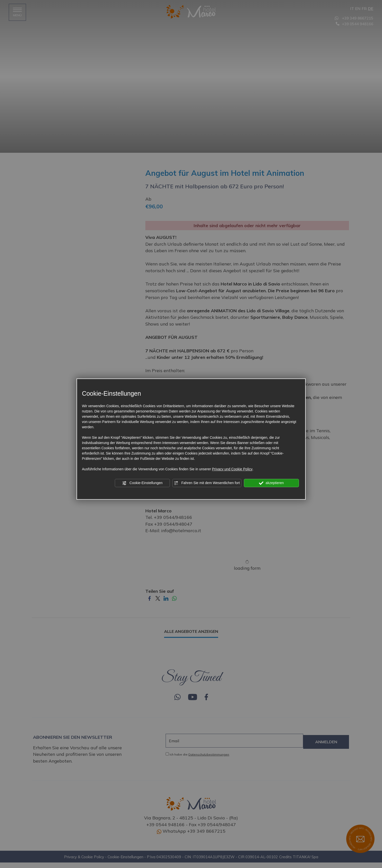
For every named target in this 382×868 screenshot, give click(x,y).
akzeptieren (271, 483)
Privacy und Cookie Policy (232, 469)
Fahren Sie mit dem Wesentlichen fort (207, 483)
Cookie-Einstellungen (142, 483)
